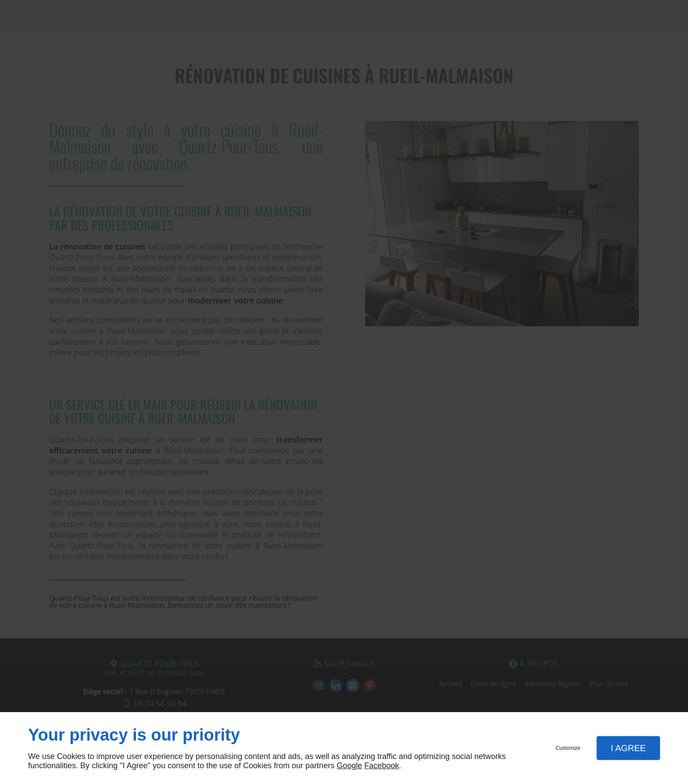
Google (349, 766)
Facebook (382, 766)
